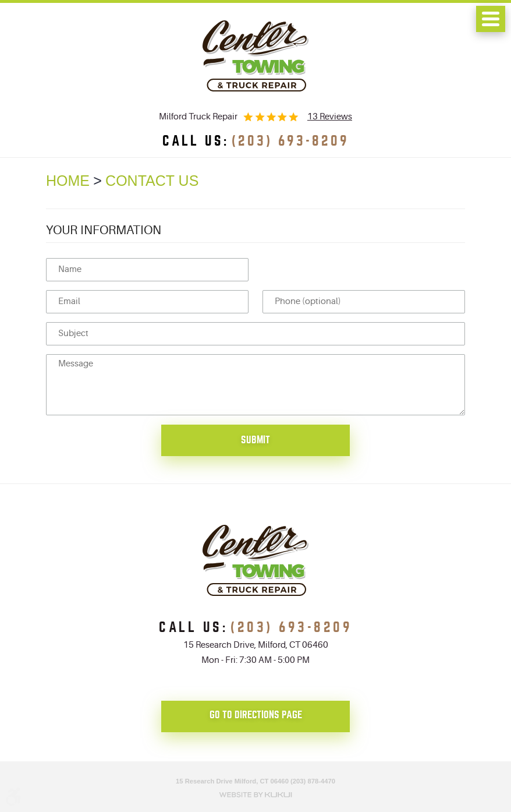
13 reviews (330, 117)
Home (68, 181)
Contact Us (152, 181)
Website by (255, 793)
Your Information (104, 230)
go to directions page (256, 715)
